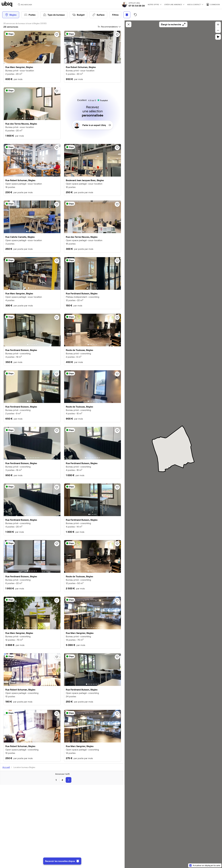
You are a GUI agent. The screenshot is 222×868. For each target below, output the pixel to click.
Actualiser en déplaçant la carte (206, 865)
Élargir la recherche (173, 24)
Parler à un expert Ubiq (92, 125)
